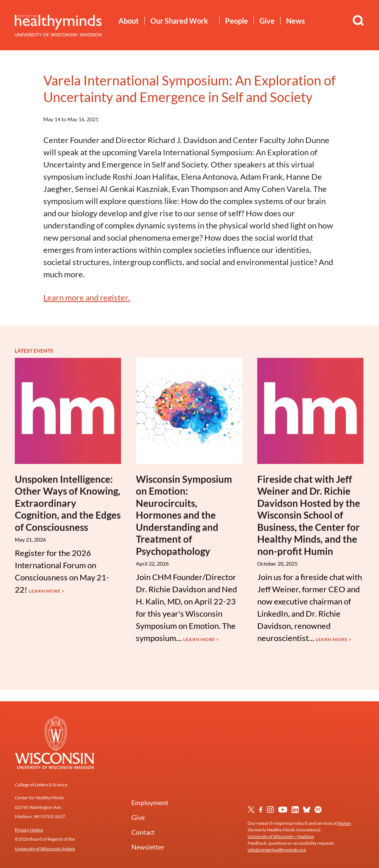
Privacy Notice (29, 830)
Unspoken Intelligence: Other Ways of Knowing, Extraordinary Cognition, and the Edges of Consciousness (68, 503)
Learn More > (47, 591)
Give (267, 21)
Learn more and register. (87, 297)
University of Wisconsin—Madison (281, 836)
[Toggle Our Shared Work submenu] (214, 21)
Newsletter (148, 847)
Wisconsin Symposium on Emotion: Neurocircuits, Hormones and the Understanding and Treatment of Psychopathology (184, 515)
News (296, 21)
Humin (344, 823)
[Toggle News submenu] (311, 21)
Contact (143, 832)
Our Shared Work (179, 21)
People (237, 21)
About (129, 21)
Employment (150, 803)
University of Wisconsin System (45, 849)
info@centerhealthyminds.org (277, 850)
